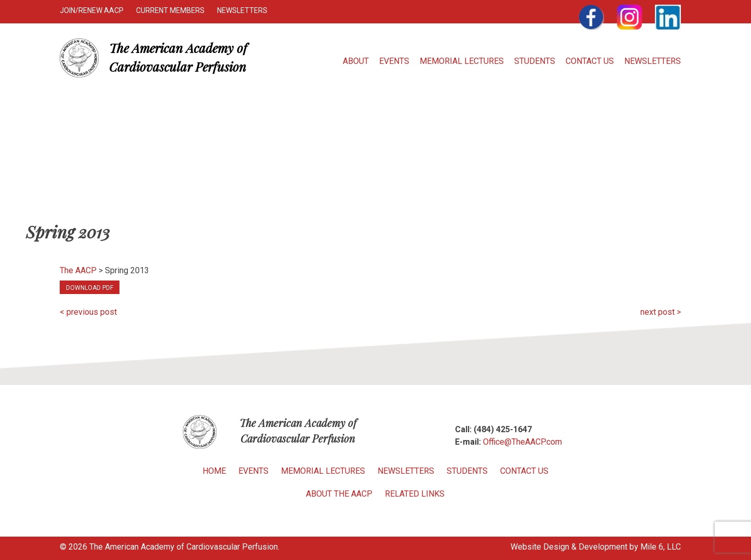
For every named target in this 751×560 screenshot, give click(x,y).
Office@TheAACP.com (522, 442)
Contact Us (590, 61)
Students (535, 61)
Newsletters (242, 10)
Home (214, 471)
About (356, 61)
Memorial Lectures (462, 61)
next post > (661, 312)
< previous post (88, 312)
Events (394, 61)
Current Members (170, 10)
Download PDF (90, 288)
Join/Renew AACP (92, 10)
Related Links (415, 494)
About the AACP (339, 494)
